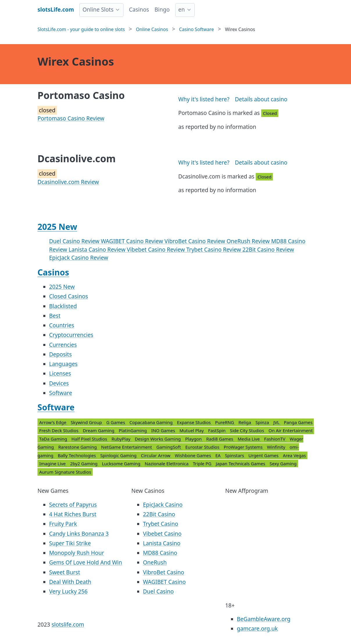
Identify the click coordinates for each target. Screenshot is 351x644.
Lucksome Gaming (122, 463)
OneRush (155, 562)
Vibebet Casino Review (157, 250)
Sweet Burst (65, 572)
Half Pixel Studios (90, 439)
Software (61, 393)
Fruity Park (63, 524)
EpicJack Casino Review (79, 258)
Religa (245, 422)
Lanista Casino (162, 543)
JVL (277, 422)
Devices (59, 383)
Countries (62, 325)
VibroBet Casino (164, 572)
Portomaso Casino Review (71, 118)
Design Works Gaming (159, 439)
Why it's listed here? (204, 99)
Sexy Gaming (283, 463)
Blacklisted (63, 306)
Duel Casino (158, 591)
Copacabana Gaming (152, 422)
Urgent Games (264, 455)
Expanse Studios (194, 422)
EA (219, 455)
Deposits (60, 354)
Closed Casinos (69, 296)
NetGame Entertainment (127, 447)
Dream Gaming (99, 430)
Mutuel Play (192, 430)
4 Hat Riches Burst (73, 514)
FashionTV (275, 439)
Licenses (60, 374)
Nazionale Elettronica (167, 463)
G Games (116, 422)
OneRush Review (249, 241)
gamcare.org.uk (257, 629)
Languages (63, 364)
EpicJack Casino (163, 505)
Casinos (139, 10)
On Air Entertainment (291, 430)
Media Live (249, 439)
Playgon (194, 439)
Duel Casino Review (75, 241)
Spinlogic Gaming (119, 455)
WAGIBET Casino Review (133, 241)
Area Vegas (294, 455)
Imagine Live (53, 463)
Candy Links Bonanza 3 (79, 534)
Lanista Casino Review (98, 250)
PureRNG (225, 422)
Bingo (162, 10)
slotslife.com (68, 625)
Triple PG (203, 463)
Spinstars (235, 455)
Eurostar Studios (203, 447)
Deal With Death (70, 582)
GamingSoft (169, 447)
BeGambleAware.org (264, 619)
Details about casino (261, 99)
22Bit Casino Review (268, 250)
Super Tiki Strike (70, 543)
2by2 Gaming (84, 463)
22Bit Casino (159, 514)
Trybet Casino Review (214, 250)
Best (55, 316)
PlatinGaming (134, 430)
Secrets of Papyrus (73, 505)
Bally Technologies (77, 455)
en (181, 10)
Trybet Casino (161, 524)
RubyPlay (122, 439)
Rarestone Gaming (78, 447)
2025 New (57, 227)
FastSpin (217, 430)
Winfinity (277, 447)
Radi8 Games (220, 439)
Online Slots (98, 10)
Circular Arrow (156, 455)
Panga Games (298, 422)
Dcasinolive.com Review (68, 182)
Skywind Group (87, 422)
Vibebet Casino (162, 534)
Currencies (63, 345)
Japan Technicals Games (241, 463)
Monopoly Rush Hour (77, 553)
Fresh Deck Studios (59, 430)
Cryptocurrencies (71, 335)
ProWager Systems (244, 447)
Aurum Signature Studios (65, 472)
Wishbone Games (193, 455)
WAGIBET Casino (164, 582)
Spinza (263, 422)
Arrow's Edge (53, 422)
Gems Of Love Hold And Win (86, 562)
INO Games (164, 430)
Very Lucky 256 (68, 591)
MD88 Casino (160, 553)
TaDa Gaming (54, 439)
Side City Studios (248, 430)
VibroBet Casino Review (196, 241)
